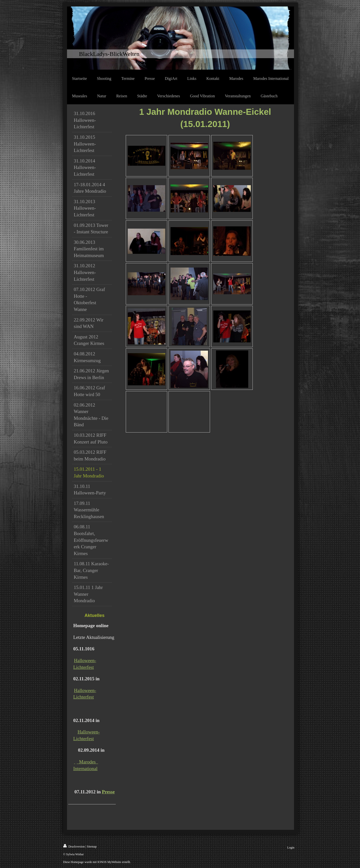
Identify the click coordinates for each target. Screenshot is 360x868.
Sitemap (92, 847)
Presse (108, 792)
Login (291, 848)
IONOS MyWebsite (109, 862)
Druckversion (74, 846)
